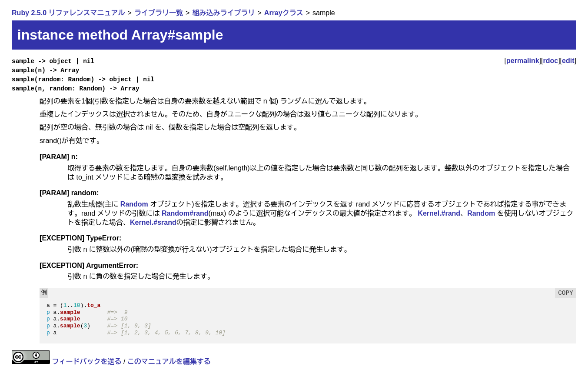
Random (134, 204)
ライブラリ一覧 (159, 13)
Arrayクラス (284, 13)
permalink (523, 61)
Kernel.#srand (153, 222)
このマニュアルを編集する (169, 362)
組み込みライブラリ (223, 13)
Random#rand (185, 213)
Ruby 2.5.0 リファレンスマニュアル (68, 13)
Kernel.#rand (439, 213)
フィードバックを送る (87, 362)
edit (568, 61)
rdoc (550, 61)
